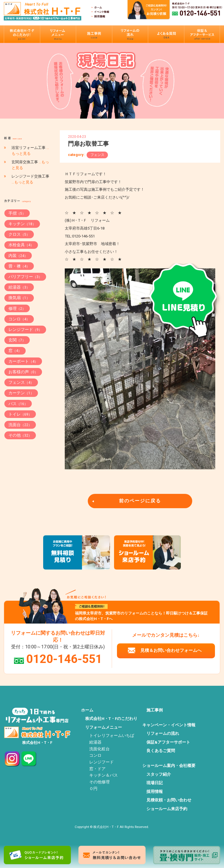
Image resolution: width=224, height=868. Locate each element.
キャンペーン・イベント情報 (169, 725)
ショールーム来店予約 (167, 809)
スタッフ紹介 (159, 774)
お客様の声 (23, 372)
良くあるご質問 (161, 751)
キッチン (22, 224)
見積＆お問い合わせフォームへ (171, 650)
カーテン (21, 393)
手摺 (17, 213)
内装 (18, 256)
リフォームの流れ (163, 733)
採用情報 (155, 791)
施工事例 (155, 710)
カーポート (23, 361)
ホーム (87, 710)
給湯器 (19, 287)
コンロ (19, 319)
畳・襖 (19, 266)
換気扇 (19, 298)
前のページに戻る (140, 501)
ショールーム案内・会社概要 (169, 765)
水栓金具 (21, 245)
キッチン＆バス (104, 775)
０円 (93, 789)
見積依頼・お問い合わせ (169, 800)
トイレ (20, 414)
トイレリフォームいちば (112, 735)
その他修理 (99, 782)
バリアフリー (25, 277)
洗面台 (20, 425)
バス (18, 404)
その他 (20, 435)
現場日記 (155, 783)
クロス (19, 234)
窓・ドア (97, 769)
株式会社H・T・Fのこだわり (111, 718)
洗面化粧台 (99, 749)
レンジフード (25, 329)
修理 (17, 308)
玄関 (17, 340)
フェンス (97, 155)
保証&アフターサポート (168, 742)
